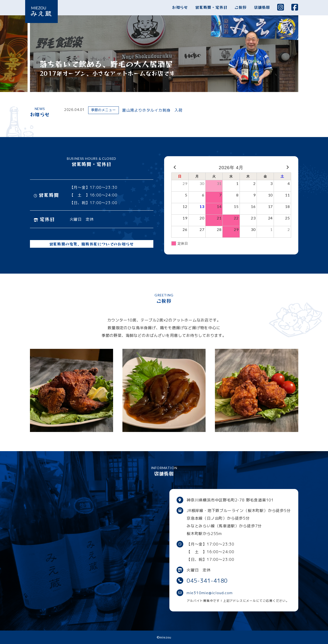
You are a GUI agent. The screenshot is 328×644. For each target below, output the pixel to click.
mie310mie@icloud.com (210, 593)
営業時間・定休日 (211, 7)
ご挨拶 (241, 7)
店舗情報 (262, 7)
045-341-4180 (208, 581)
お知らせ (180, 7)
